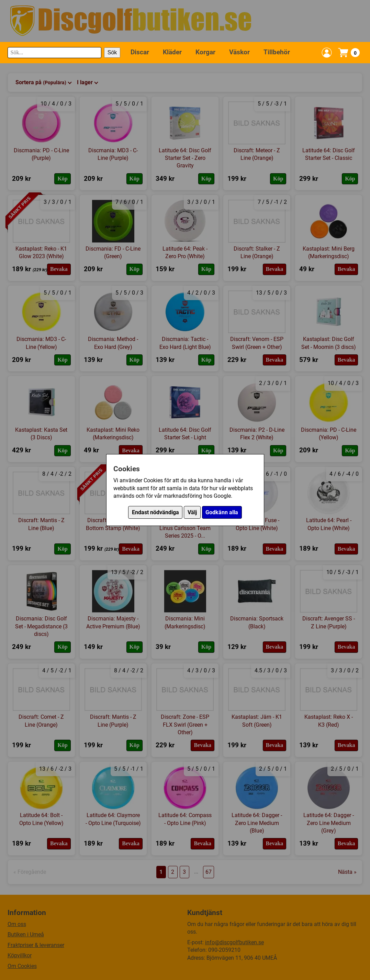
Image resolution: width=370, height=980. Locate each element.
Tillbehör (277, 52)
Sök (112, 52)
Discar (140, 52)
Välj (192, 512)
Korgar (205, 52)
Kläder (172, 52)
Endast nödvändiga (155, 512)
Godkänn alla (222, 512)
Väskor (239, 52)
